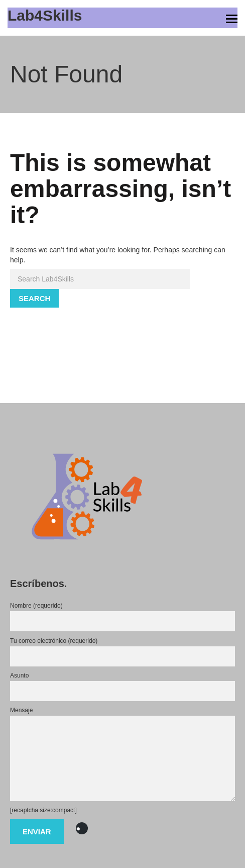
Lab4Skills (45, 15)
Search (34, 298)
